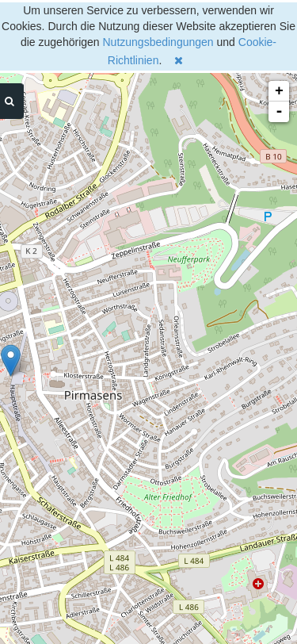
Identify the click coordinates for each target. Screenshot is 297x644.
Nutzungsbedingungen (158, 42)
